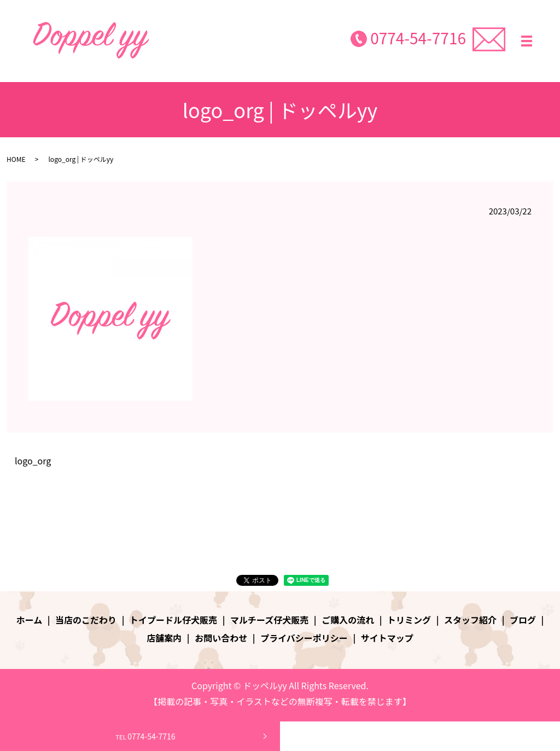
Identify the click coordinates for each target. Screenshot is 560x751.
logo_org (33, 461)
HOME (16, 159)
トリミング (409, 620)
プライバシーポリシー (304, 638)
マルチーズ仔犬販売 (269, 620)
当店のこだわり (86, 620)
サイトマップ (387, 638)
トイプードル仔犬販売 (173, 620)
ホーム (30, 620)
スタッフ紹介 (470, 620)
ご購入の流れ (348, 620)
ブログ (523, 620)
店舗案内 (164, 638)
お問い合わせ (221, 638)
